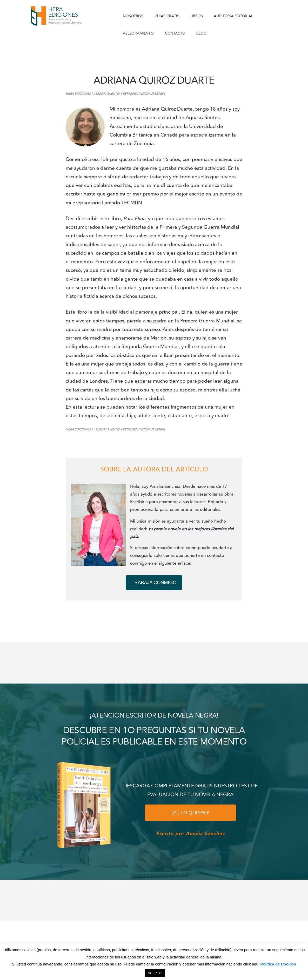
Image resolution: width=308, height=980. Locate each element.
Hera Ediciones (68, 16)
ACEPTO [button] (155, 973)
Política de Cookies (278, 964)
